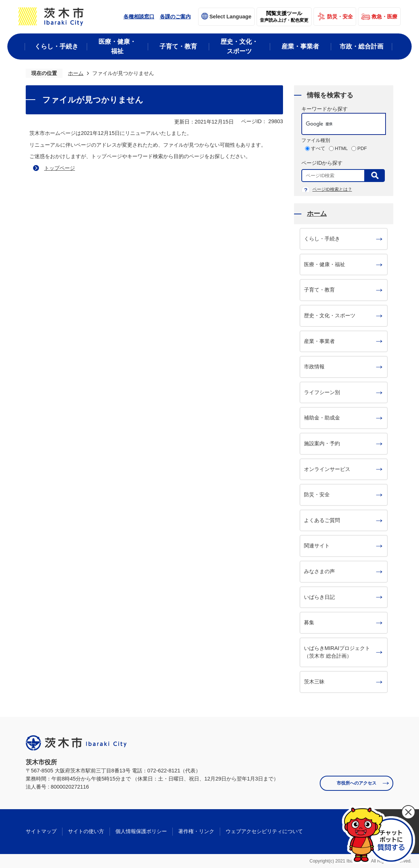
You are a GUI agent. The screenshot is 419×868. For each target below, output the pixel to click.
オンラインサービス (327, 469)
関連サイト (317, 546)
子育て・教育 (319, 290)
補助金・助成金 (322, 418)
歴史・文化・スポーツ (330, 315)
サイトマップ (41, 831)
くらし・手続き (322, 239)
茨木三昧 (314, 682)
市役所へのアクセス (357, 783)
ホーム (76, 73)
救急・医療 (384, 17)
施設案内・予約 (322, 443)
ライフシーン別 (322, 392)
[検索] (336, 124)
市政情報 (314, 367)
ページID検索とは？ (332, 189)
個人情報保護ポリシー (141, 831)
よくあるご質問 (322, 520)
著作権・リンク (196, 831)
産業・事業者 (319, 341)
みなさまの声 (319, 571)
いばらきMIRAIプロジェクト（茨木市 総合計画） (337, 652)
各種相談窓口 (139, 17)
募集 (309, 622)
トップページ (60, 168)
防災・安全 (340, 17)
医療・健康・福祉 (325, 264)
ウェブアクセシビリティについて (264, 831)
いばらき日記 (319, 597)
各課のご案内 (175, 17)
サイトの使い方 (86, 831)
